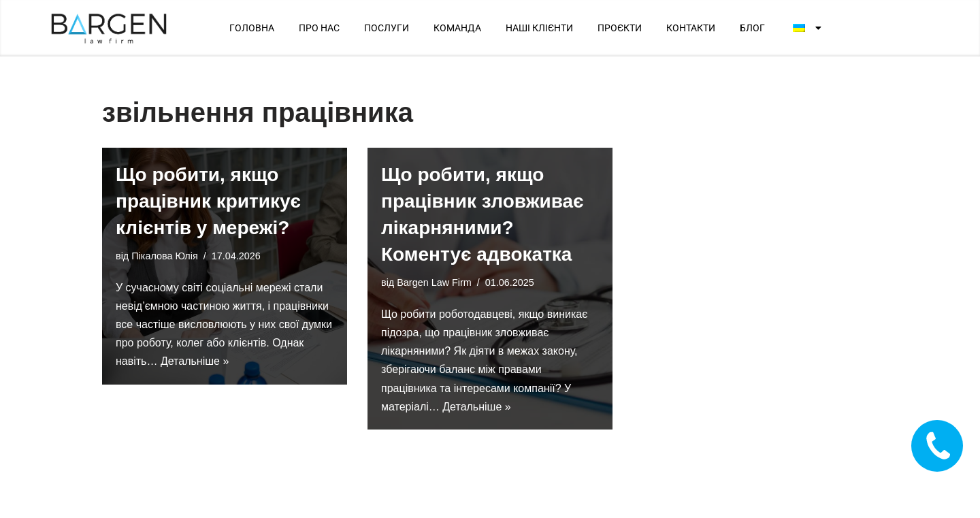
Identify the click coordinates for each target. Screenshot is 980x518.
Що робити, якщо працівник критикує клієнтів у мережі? (208, 201)
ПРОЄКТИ (620, 28)
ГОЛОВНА (252, 28)
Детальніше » (195, 361)
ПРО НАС (319, 28)
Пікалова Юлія (164, 256)
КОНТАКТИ (691, 28)
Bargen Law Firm (434, 282)
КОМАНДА (457, 28)
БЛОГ (752, 28)
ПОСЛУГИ (387, 28)
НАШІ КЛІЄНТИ (539, 28)
